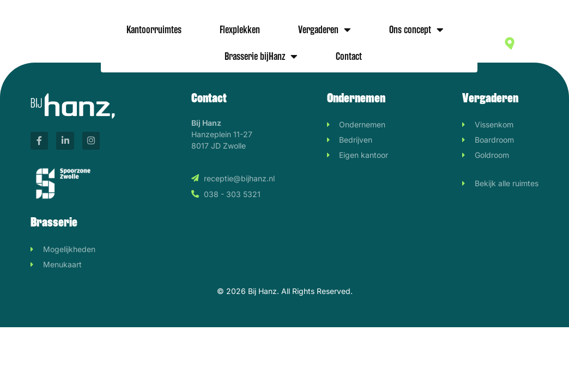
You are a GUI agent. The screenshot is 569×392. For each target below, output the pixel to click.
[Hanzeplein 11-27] (510, 43)
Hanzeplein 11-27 (538, 43)
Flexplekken (240, 30)
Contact (349, 56)
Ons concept (416, 30)
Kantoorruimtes (154, 30)
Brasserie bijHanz (261, 57)
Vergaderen (325, 30)
